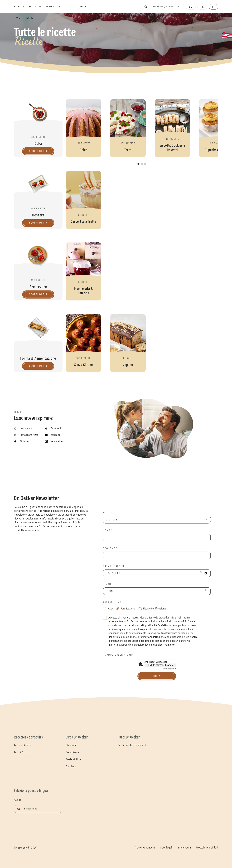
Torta (128, 128)
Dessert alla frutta (83, 200)
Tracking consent (145, 848)
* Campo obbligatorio (118, 655)
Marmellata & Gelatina (83, 271)
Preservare (38, 271)
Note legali (166, 848)
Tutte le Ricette (23, 745)
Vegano (128, 343)
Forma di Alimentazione (38, 343)
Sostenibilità (73, 760)
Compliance (73, 753)
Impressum (184, 848)
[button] (83, 128)
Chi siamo (72, 745)
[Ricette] (21, 7)
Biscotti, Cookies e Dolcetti (172, 128)
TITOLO (107, 513)
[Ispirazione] (56, 7)
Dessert (38, 200)
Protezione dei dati (207, 848)
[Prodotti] (37, 7)
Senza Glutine (83, 343)
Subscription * (113, 602)
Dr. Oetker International (132, 745)
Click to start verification (160, 665)
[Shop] (85, 7)
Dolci (38, 128)
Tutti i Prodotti (23, 753)
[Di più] (73, 7)
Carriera (71, 767)
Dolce (83, 128)
